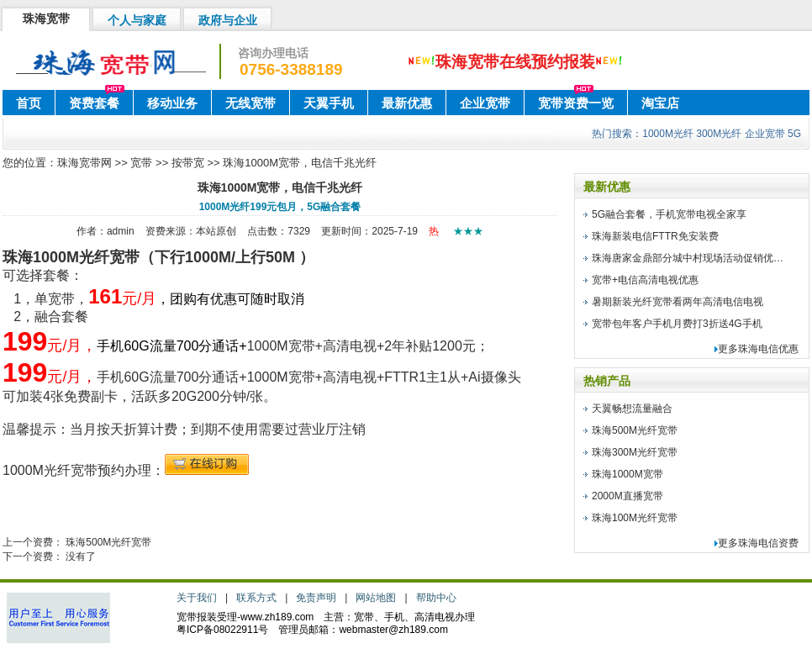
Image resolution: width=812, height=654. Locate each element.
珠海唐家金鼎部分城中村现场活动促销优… (688, 258)
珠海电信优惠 (768, 349)
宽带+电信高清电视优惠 (645, 280)
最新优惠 (407, 103)
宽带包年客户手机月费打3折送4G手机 (677, 324)
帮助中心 (436, 598)
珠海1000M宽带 (627, 474)
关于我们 (197, 598)
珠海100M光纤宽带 (635, 518)
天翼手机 (329, 103)
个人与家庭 (137, 20)
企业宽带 (485, 103)
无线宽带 (250, 103)
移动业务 (172, 103)
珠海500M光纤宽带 (108, 542)
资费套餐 (94, 103)
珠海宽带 (46, 18)
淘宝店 (660, 103)
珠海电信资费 (768, 543)
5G (794, 134)
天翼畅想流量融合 (632, 409)
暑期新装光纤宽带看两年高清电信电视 (678, 302)
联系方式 (256, 598)
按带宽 (188, 163)
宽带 (141, 163)
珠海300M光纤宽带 (635, 452)
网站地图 (376, 598)
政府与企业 (228, 20)
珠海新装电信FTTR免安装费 (655, 236)
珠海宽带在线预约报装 (515, 62)
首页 (29, 103)
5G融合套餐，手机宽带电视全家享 (669, 214)
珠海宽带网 (84, 163)
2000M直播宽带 (627, 496)
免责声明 (316, 598)
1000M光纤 (668, 134)
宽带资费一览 (576, 103)
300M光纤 (719, 134)
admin (121, 231)
